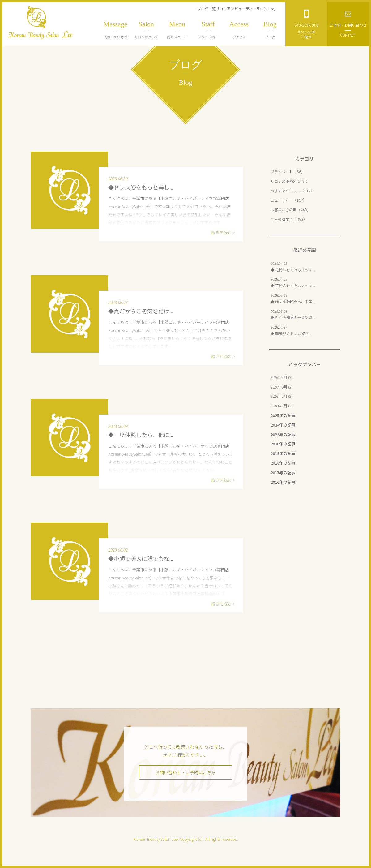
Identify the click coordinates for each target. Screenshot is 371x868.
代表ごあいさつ (115, 30)
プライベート (283, 172)
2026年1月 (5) (283, 406)
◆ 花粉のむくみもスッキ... (295, 270)
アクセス (239, 30)
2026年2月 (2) (283, 396)
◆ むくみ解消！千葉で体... (295, 317)
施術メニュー (177, 30)
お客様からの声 (285, 210)
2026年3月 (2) (283, 387)
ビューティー (282, 200)
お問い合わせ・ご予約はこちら (185, 773)
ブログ (270, 30)
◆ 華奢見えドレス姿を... (292, 333)
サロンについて (146, 30)
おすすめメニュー (287, 191)
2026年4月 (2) (283, 377)
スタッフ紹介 (208, 30)
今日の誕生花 (283, 219)
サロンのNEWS (284, 181)
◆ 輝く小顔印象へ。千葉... (294, 301)
